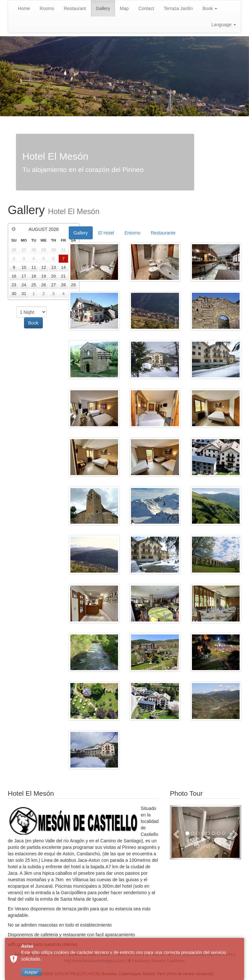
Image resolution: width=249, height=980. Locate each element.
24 (24, 285)
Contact (146, 8)
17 (24, 276)
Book (210, 8)
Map (124, 8)
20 (53, 276)
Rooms (47, 8)
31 (24, 294)
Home (24, 8)
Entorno (132, 233)
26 (43, 285)
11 (34, 267)
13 (53, 267)
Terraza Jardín (178, 8)
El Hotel (106, 233)
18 (34, 276)
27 (53, 285)
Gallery (103, 8)
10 (24, 267)
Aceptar (31, 972)
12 (43, 267)
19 (43, 276)
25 (34, 285)
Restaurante (163, 233)
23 (14, 285)
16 (14, 276)
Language (224, 25)
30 (14, 294)
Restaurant (75, 8)
